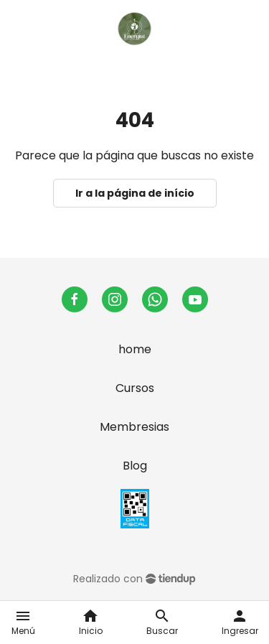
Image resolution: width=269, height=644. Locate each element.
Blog (135, 466)
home (135, 349)
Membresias (134, 427)
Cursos (135, 388)
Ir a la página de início (135, 193)
